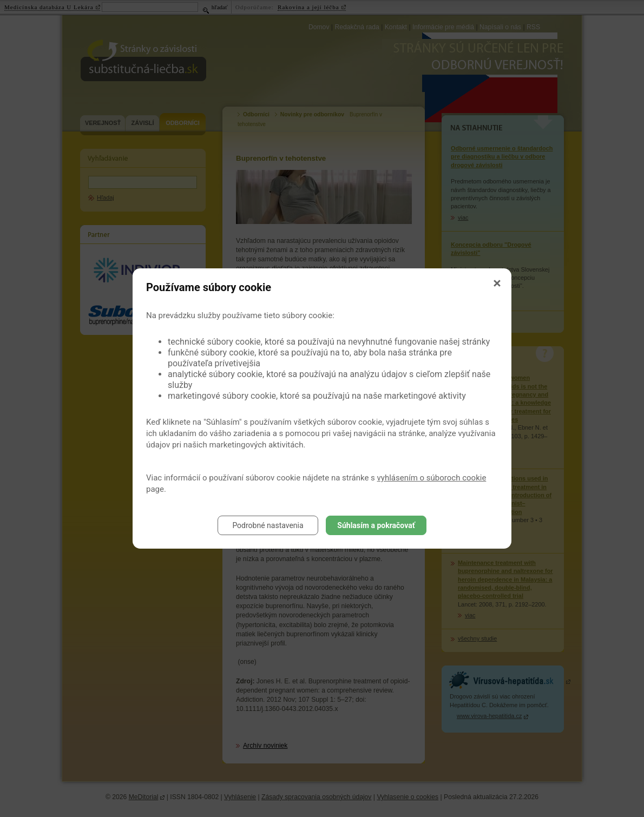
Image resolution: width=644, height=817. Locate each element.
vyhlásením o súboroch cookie (432, 478)
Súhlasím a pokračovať (376, 525)
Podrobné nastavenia (268, 525)
